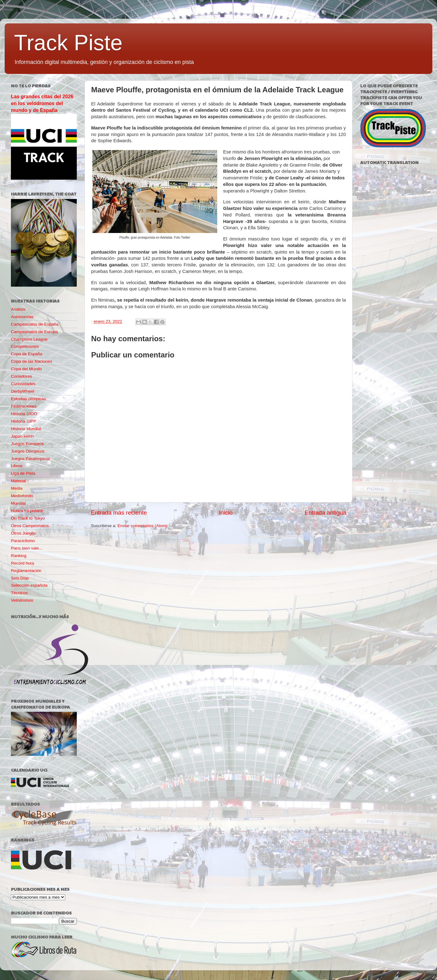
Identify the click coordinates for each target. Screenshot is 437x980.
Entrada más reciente (119, 513)
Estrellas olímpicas (29, 399)
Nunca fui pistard (27, 511)
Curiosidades (23, 384)
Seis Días (20, 578)
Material (18, 481)
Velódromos (22, 600)
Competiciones (25, 346)
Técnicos (19, 593)
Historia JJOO (24, 414)
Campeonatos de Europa (34, 332)
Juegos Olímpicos (28, 451)
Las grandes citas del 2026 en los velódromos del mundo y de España (42, 103)
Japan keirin (22, 436)
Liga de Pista (23, 473)
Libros (17, 466)
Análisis (18, 309)
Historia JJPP (24, 421)
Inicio (226, 513)
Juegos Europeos (27, 444)
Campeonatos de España (35, 324)
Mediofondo (22, 496)
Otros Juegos (23, 533)
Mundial (18, 503)
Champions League (29, 339)
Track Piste (68, 43)
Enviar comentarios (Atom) (143, 526)
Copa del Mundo (26, 369)
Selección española (29, 585)
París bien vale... (27, 548)
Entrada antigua (325, 513)
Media (17, 488)
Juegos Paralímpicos (30, 459)
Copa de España (27, 354)
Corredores (22, 376)
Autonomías (22, 317)
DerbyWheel (22, 391)
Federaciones (24, 406)
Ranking (19, 556)
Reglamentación (26, 571)
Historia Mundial (26, 429)
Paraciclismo (23, 541)
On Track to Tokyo (28, 518)
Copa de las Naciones (32, 361)
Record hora (22, 563)
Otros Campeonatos (30, 526)
